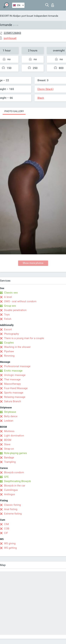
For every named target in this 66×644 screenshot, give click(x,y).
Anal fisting (11, 509)
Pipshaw (9, 351)
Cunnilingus (11, 490)
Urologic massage (15, 375)
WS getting (10, 548)
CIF (6, 533)
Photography (11, 334)
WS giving (10, 543)
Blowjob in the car (15, 486)
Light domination (14, 436)
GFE (6, 477)
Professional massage (17, 366)
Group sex (10, 306)
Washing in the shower (17, 347)
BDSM (8, 440)
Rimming (9, 356)
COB (7, 529)
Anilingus (10, 494)
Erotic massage (13, 371)
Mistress (9, 431)
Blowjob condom (14, 472)
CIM (6, 524)
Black (41, 98)
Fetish (8, 319)
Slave (7, 444)
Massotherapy (12, 384)
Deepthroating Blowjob (17, 481)
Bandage (9, 458)
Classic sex (11, 293)
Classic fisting (12, 505)
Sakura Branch (12, 401)
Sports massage (14, 393)
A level (8, 297)
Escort (8, 329)
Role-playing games (15, 453)
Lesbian (9, 421)
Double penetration (15, 310)
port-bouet (27, 16)
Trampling (10, 462)
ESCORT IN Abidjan (10, 16)
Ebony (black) (45, 89)
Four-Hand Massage (16, 388)
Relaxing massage (15, 397)
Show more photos (33, 263)
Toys (7, 315)
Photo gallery (14, 111)
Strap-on (9, 449)
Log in (53, 5)
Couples (9, 343)
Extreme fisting (13, 514)
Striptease (10, 412)
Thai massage (12, 379)
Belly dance (11, 416)
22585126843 (12, 33)
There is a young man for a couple (24, 338)
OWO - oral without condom (20, 301)
